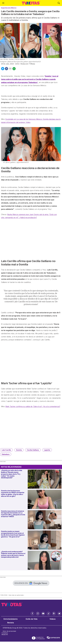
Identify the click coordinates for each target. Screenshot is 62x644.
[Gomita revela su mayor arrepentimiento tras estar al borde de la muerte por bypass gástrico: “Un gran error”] (45, 540)
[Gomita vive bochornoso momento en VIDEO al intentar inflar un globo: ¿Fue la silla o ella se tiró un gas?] (45, 499)
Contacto (5, 633)
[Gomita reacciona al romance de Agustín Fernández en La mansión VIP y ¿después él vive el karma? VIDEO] (45, 520)
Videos (53, 619)
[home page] (31, 3)
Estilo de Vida (32, 619)
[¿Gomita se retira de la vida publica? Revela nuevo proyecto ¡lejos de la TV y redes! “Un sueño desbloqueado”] (45, 479)
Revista (11, 623)
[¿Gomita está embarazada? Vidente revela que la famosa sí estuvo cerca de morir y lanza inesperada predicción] (45, 560)
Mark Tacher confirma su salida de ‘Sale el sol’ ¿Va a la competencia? (33, 406)
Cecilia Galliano (33, 450)
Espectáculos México (9, 8)
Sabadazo (6, 454)
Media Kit (5, 635)
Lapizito (47, 450)
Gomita (19, 450)
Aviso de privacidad (9, 631)
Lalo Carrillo (6, 450)
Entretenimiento (11, 619)
